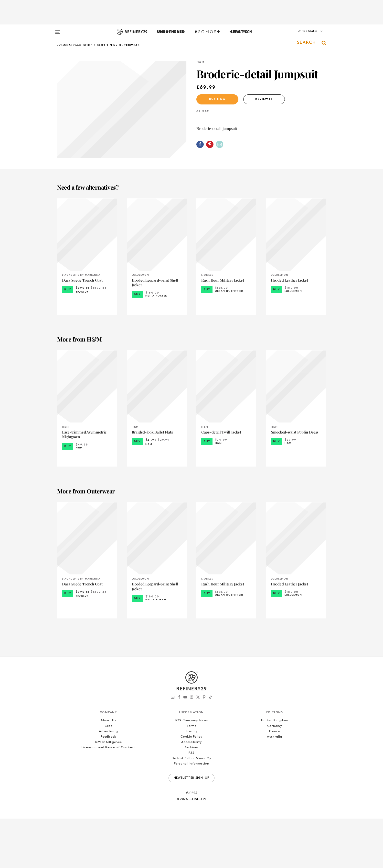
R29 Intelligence (108, 792)
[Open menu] (58, 30)
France (275, 781)
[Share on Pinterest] (210, 144)
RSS (191, 803)
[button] (301, 36)
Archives (191, 797)
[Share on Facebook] (200, 144)
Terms (191, 775)
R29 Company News (191, 770)
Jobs (109, 775)
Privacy (192, 781)
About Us (108, 770)
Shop (88, 45)
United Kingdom (274, 770)
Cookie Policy (191, 786)
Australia (275, 786)
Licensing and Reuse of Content (108, 797)
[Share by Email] (220, 144)
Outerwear (129, 45)
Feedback (108, 786)
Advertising (108, 781)
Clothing (106, 45)
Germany (275, 775)
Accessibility (191, 792)
